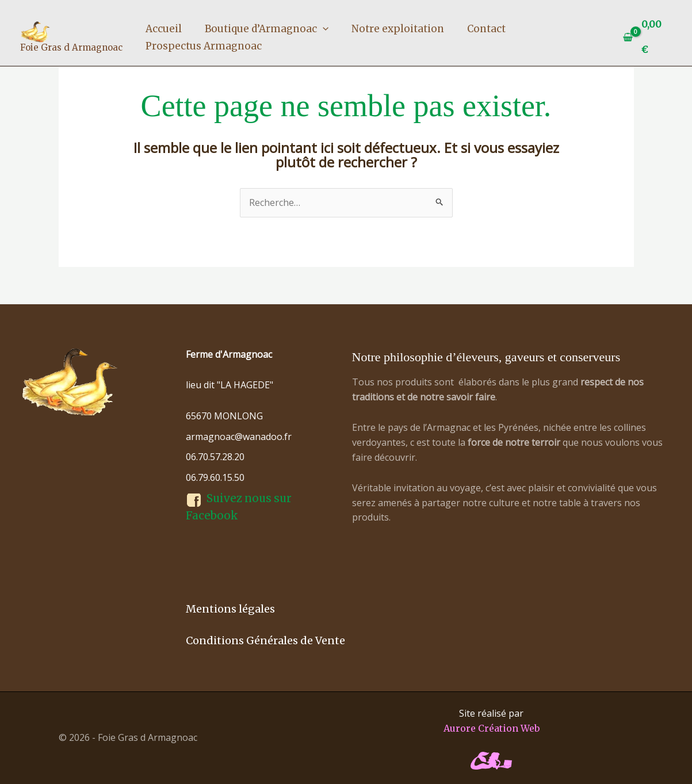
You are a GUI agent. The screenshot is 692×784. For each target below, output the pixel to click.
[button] (323, 29)
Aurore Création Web (492, 728)
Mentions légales (230, 609)
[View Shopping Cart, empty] (645, 37)
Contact (486, 29)
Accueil (164, 29)
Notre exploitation (398, 29)
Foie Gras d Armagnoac (71, 47)
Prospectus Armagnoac (204, 46)
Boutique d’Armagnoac (267, 29)
